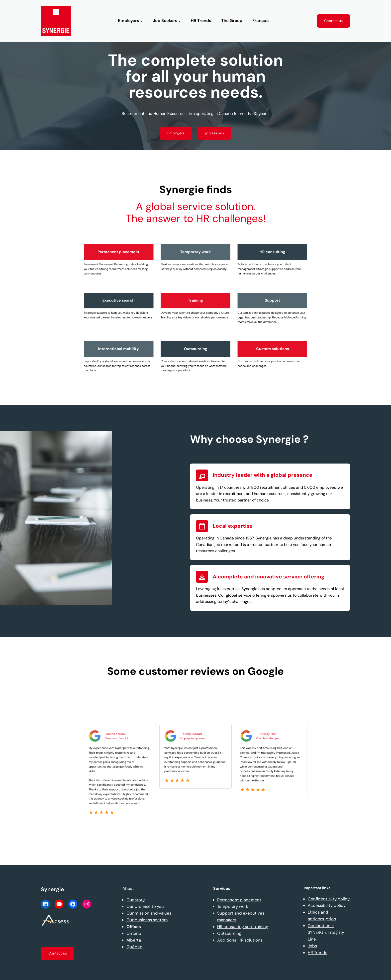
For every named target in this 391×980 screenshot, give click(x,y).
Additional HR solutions (240, 940)
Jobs (312, 946)
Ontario (134, 933)
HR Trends (317, 953)
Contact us (333, 21)
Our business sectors (147, 920)
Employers (176, 133)
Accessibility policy (327, 905)
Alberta (134, 940)
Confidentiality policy (329, 899)
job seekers (215, 133)
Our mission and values (149, 913)
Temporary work (233, 906)
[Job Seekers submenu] (180, 21)
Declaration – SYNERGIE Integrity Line (326, 932)
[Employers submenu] (141, 21)
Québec (134, 947)
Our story (136, 900)
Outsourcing (229, 933)
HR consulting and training (243, 927)
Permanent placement (239, 900)
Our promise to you (145, 906)
